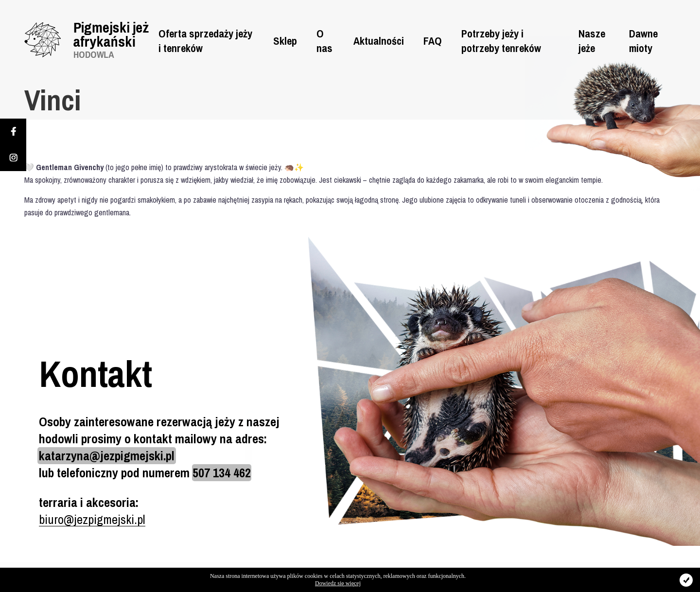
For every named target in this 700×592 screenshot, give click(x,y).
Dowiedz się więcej (338, 583)
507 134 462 (222, 473)
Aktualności (379, 41)
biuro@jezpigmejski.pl (92, 519)
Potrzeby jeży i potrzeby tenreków (501, 41)
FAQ (433, 41)
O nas (324, 41)
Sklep (285, 41)
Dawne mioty (643, 41)
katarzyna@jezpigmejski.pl (107, 456)
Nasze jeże (592, 41)
